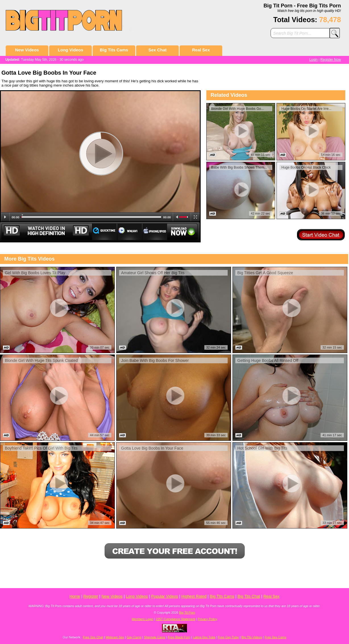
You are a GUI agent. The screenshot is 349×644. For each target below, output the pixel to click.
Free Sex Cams (275, 637)
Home (75, 596)
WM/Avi (130, 232)
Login (313, 60)
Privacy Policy (207, 619)
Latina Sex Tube (204, 637)
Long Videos (70, 50)
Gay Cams (134, 637)
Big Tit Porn (187, 612)
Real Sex (201, 50)
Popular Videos (165, 596)
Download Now (184, 232)
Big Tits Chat (249, 596)
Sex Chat (157, 50)
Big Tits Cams (114, 50)
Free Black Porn (179, 637)
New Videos (27, 50)
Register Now (331, 60)
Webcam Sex (115, 637)
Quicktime (104, 232)
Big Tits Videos (252, 637)
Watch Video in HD (46, 232)
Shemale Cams (155, 637)
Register (91, 596)
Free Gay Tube (228, 637)
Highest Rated (194, 596)
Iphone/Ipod (155, 232)
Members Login (142, 619)
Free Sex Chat (93, 637)
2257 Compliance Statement (175, 619)
